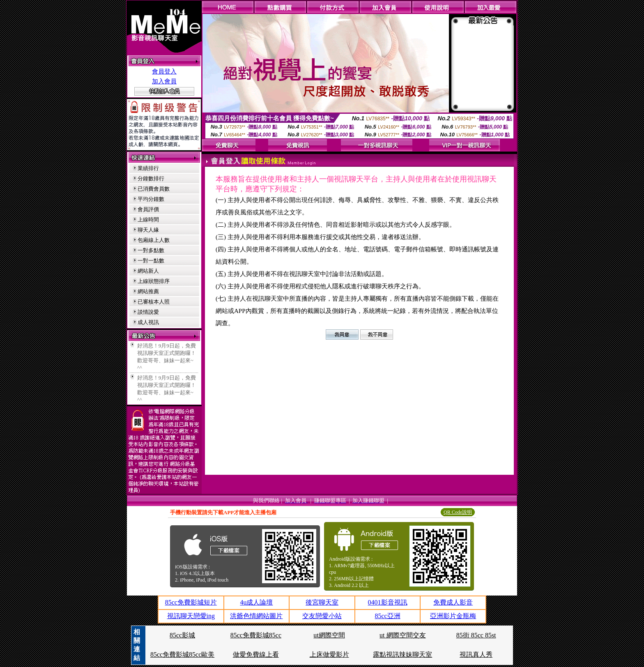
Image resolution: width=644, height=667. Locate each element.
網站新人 (148, 271)
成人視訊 (148, 322)
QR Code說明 (458, 512)
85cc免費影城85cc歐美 (182, 654)
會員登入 (164, 71)
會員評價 (148, 209)
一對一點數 (151, 261)
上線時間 (148, 220)
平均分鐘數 (151, 199)
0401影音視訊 (388, 602)
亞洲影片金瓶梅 (453, 616)
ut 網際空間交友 (402, 635)
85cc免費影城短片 (191, 602)
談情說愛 (148, 312)
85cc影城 (182, 635)
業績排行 (148, 168)
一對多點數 (151, 250)
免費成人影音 (453, 602)
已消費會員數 (154, 189)
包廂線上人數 (154, 240)
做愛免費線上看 (256, 654)
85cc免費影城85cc (256, 635)
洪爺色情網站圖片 (256, 616)
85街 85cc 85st (476, 635)
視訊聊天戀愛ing (191, 616)
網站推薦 (148, 291)
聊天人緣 (148, 230)
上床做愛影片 (329, 654)
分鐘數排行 (151, 178)
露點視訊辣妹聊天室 (402, 654)
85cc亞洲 (387, 616)
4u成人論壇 (256, 602)
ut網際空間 (329, 635)
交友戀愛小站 (322, 616)
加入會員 (164, 81)
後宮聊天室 (322, 602)
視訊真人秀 (476, 654)
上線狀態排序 (154, 281)
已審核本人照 (154, 302)
